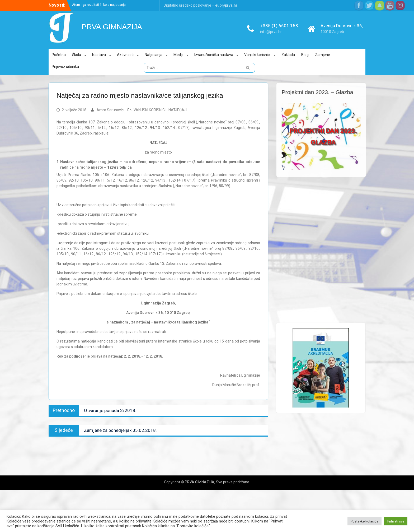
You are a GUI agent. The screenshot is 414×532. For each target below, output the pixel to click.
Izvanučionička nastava (214, 55)
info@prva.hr (271, 32)
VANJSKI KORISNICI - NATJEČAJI (160, 110)
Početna (59, 55)
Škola (77, 55)
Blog (305, 55)
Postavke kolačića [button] (364, 521)
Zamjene (323, 55)
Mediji (178, 55)
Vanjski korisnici (257, 55)
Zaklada (288, 55)
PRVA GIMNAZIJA (112, 27)
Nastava (99, 55)
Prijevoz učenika (65, 67)
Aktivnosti (125, 55)
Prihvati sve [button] (396, 521)
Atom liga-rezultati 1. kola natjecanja (99, 5)
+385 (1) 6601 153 (279, 26)
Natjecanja (154, 55)
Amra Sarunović (110, 110)
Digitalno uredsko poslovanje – (201, 5)
